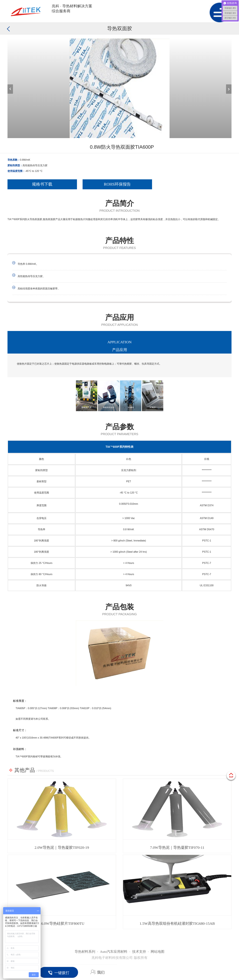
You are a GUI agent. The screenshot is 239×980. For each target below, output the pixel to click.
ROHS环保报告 (117, 184)
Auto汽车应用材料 (114, 952)
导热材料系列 (85, 952)
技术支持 (139, 952)
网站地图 (158, 952)
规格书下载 (42, 184)
